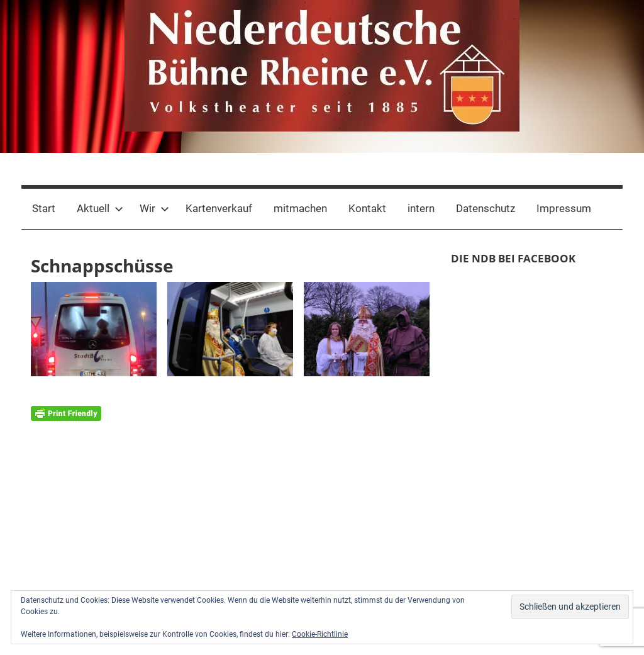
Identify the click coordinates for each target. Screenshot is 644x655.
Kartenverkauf (219, 208)
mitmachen (300, 208)
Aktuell (100, 208)
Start (44, 208)
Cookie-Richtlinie (320, 634)
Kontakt (367, 208)
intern (421, 208)
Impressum (564, 208)
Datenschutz (486, 208)
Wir (154, 208)
